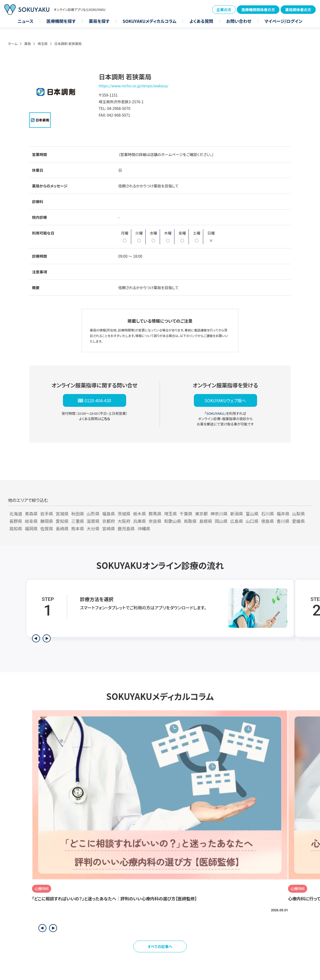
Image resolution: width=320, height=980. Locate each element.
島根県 (206, 521)
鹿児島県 (126, 528)
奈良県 (155, 521)
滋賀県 (93, 521)
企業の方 (224, 10)
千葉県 (186, 514)
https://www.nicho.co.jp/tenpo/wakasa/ (133, 86)
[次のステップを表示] (47, 638)
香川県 (283, 521)
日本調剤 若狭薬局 (68, 44)
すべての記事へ (160, 946)
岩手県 (47, 514)
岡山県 (221, 521)
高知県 (16, 528)
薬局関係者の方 (298, 10)
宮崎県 (109, 528)
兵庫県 (139, 521)
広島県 (237, 521)
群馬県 (155, 514)
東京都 (201, 514)
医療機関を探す (61, 21)
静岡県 (47, 521)
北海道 (16, 514)
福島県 (109, 514)
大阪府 (124, 521)
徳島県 (267, 521)
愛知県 (62, 521)
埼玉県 (43, 44)
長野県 (16, 521)
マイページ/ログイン (283, 21)
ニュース (25, 21)
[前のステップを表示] (36, 638)
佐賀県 (47, 528)
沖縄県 (144, 528)
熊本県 (78, 528)
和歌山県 (173, 521)
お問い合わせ (239, 21)
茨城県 (124, 514)
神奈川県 (219, 514)
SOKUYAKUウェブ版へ (225, 400)
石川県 (267, 514)
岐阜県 (31, 521)
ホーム (13, 44)
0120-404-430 (98, 400)
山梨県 (298, 514)
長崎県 (62, 528)
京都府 (109, 521)
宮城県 (62, 514)
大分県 (93, 528)
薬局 (28, 44)
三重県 (78, 521)
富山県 (252, 514)
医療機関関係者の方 (258, 10)
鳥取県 (190, 521)
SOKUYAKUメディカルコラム (150, 21)
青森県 (31, 514)
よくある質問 (201, 21)
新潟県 (237, 514)
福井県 (283, 514)
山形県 (93, 514)
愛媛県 (298, 521)
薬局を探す (99, 21)
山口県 (252, 521)
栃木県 (139, 514)
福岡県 (31, 528)
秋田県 (78, 514)
